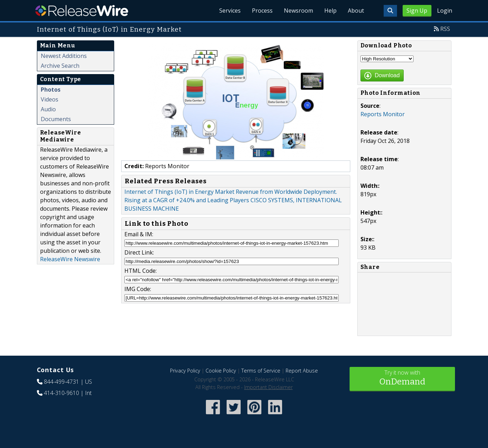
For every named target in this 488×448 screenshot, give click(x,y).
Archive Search (60, 66)
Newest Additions (64, 56)
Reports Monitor (383, 114)
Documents (56, 119)
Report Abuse (302, 371)
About (356, 11)
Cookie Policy (221, 371)
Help (330, 11)
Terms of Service (261, 371)
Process (262, 11)
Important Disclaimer (268, 387)
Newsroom (298, 11)
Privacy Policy (185, 371)
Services (230, 11)
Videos (50, 99)
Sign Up (417, 11)
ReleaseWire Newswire (70, 259)
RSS (445, 29)
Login (445, 11)
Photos (51, 90)
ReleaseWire (82, 11)
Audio (48, 109)
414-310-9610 (61, 393)
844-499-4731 (61, 382)
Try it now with (402, 378)
